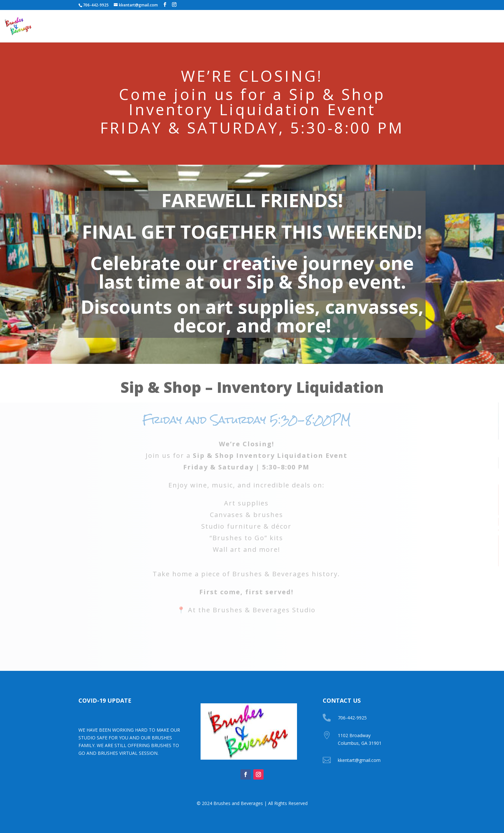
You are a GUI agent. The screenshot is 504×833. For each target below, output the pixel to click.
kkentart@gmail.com (359, 760)
